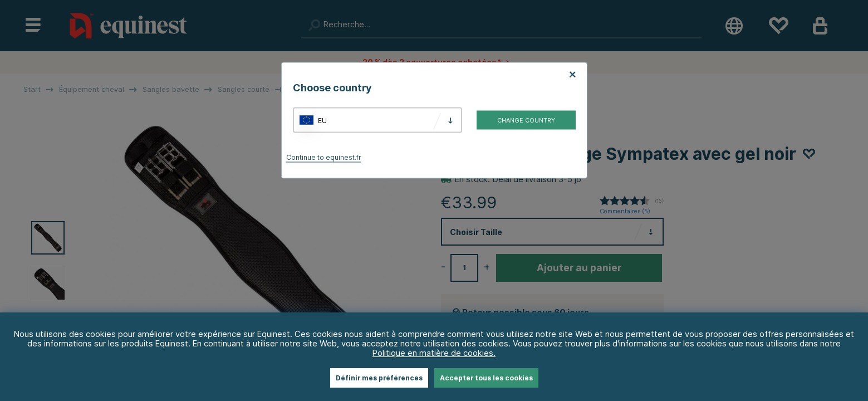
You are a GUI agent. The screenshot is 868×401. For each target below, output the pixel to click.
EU (322, 120)
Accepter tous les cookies (486, 378)
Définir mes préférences (379, 378)
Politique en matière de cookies (433, 353)
